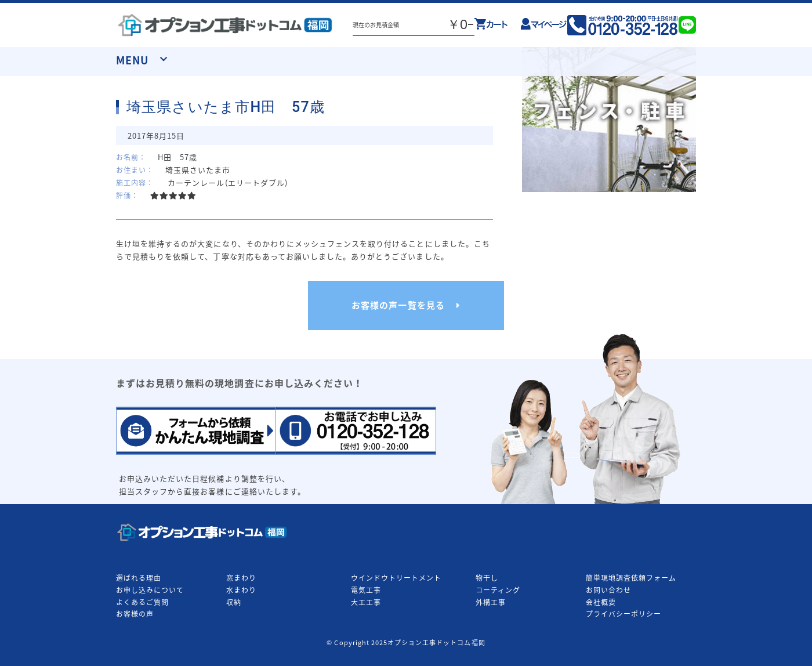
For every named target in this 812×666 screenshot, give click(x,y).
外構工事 (491, 602)
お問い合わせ (608, 590)
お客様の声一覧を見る (398, 305)
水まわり (241, 590)
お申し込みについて (150, 590)
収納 (234, 602)
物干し (487, 578)
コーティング (498, 590)
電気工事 (366, 590)
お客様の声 (135, 614)
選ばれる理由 (139, 578)
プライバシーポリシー (623, 614)
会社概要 (601, 602)
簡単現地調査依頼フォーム (631, 578)
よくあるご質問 (142, 602)
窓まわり (241, 578)
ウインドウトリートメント (396, 578)
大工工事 (366, 602)
